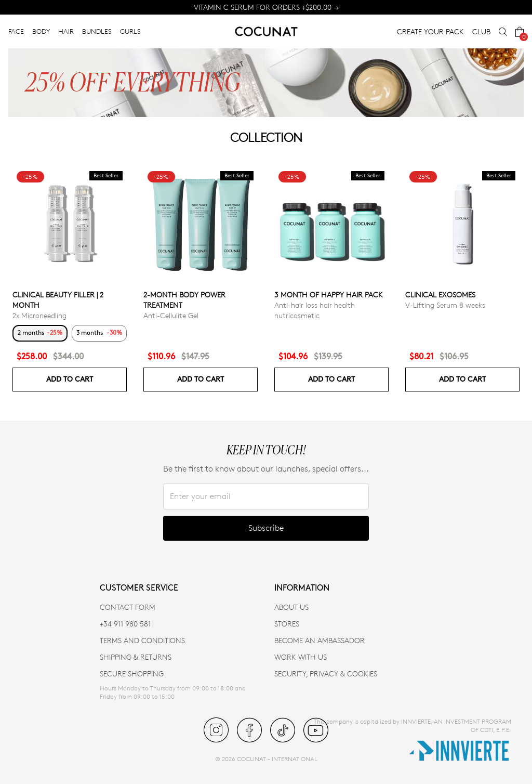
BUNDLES (97, 31)
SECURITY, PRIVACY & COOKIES (326, 674)
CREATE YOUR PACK (430, 31)
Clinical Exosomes (440, 295)
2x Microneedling (39, 315)
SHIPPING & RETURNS (136, 657)
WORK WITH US (301, 657)
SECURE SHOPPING (132, 674)
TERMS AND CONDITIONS (142, 640)
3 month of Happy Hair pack (329, 295)
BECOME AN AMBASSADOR (320, 640)
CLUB (481, 31)
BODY (41, 31)
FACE (16, 31)
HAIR (66, 31)
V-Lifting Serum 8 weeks (445, 305)
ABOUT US (291, 607)
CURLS (130, 31)
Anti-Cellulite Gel (171, 315)
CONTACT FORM (128, 607)
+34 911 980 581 (125, 624)
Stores (287, 624)
